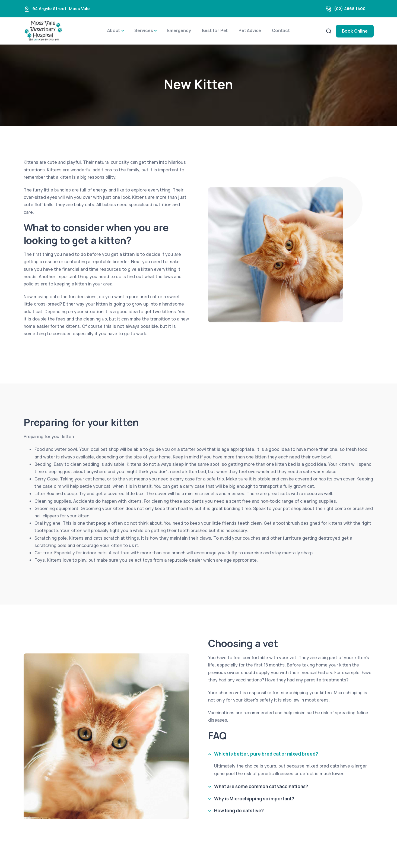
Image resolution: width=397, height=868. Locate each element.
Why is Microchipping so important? (254, 799)
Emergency (179, 30)
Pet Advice (250, 30)
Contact (281, 30)
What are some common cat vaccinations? (261, 786)
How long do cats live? (239, 811)
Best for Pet (215, 30)
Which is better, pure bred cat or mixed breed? (266, 754)
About (114, 30)
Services (144, 30)
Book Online (355, 31)
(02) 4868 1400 (350, 9)
